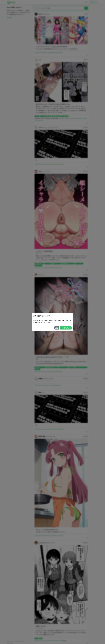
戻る (57, 328)
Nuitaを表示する (66, 328)
